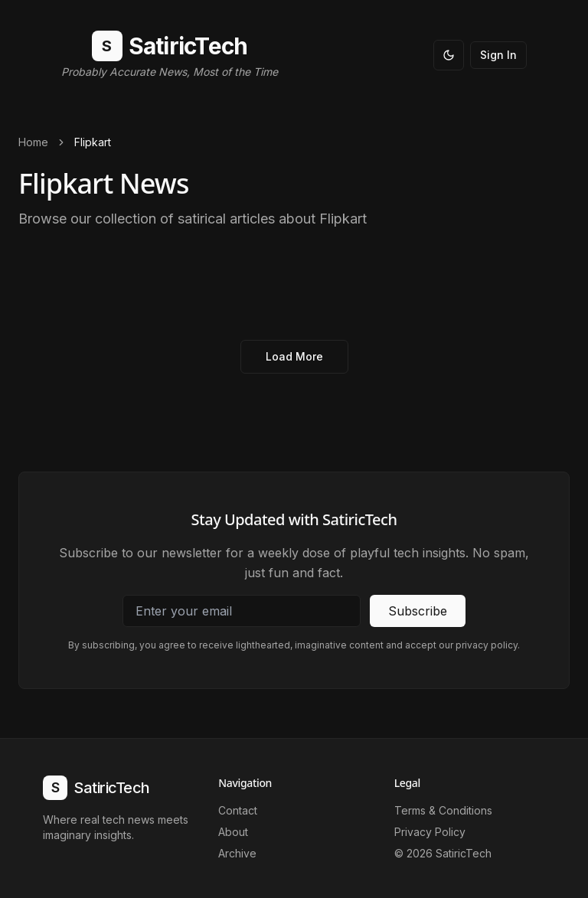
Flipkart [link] (93, 142)
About (233, 832)
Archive (237, 853)
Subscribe (418, 611)
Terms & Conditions (443, 810)
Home (33, 142)
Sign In (498, 55)
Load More (294, 356)
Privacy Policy (430, 832)
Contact (238, 810)
